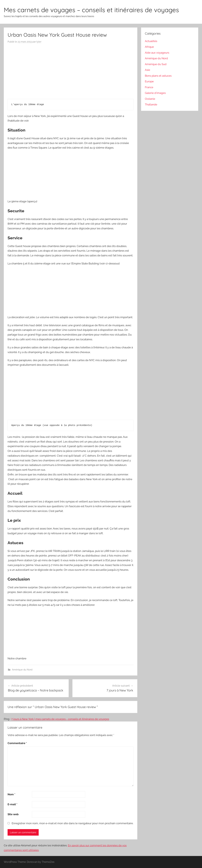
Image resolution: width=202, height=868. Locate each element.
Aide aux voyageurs (157, 53)
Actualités (151, 41)
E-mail (12, 804)
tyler (39, 42)
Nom (11, 794)
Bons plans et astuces (158, 76)
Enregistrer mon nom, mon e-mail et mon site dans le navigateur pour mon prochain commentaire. (73, 823)
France (149, 87)
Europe (149, 81)
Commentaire (17, 743)
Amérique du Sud (156, 64)
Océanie (150, 99)
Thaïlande (151, 104)
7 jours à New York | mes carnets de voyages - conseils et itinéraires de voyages (60, 719)
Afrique (149, 47)
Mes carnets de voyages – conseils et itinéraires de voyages (91, 10)
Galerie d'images (155, 93)
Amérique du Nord (22, 670)
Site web (13, 814)
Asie (147, 70)
